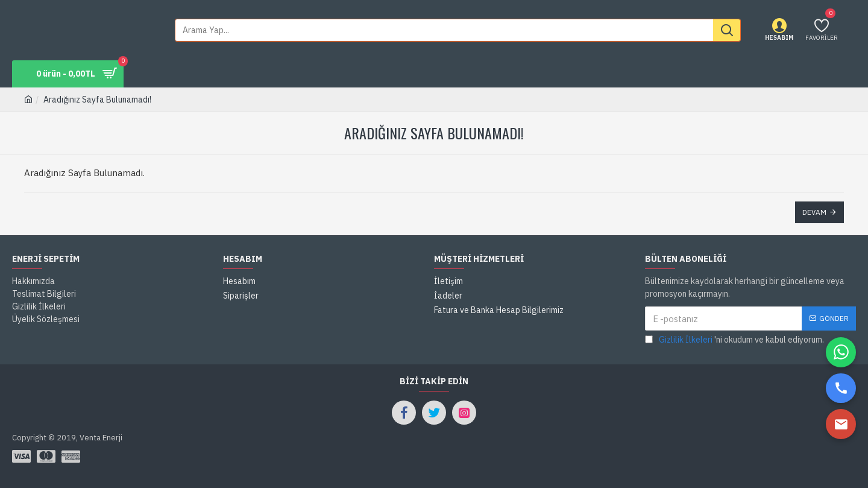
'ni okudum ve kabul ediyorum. (734, 340)
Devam (814, 212)
